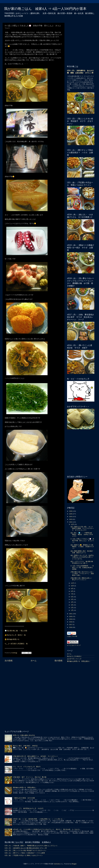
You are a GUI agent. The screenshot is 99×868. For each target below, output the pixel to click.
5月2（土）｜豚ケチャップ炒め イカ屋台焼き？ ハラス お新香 (25, 853)
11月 (73, 583)
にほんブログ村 (72, 636)
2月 (72, 608)
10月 (73, 586)
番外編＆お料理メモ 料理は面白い (79, 661)
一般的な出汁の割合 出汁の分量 (24, 798)
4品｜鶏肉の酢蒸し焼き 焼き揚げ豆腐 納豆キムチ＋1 (82, 552)
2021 (71, 614)
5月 (72, 599)
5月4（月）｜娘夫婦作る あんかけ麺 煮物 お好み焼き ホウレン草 (26, 848)
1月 (72, 610)
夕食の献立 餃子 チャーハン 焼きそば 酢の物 (30, 777)
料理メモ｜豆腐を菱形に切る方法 (24, 735)
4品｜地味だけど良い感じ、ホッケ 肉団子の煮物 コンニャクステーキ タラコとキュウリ (82, 528)
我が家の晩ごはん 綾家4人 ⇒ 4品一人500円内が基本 (45, 9)
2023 (71, 519)
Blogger (74, 864)
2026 (71, 511)
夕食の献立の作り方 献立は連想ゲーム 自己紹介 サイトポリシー (35, 756)
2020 (71, 616)
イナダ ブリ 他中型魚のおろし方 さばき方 (28, 808)
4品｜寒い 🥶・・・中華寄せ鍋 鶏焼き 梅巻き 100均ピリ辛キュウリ (82, 535)
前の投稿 (58, 661)
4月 (72, 602)
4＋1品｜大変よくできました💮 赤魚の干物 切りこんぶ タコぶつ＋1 (82, 541)
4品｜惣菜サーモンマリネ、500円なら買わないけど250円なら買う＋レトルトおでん (82, 557)
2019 (71, 619)
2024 (71, 517)
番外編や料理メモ (13, 639)
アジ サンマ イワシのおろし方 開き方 (27, 767)
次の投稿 (9, 661)
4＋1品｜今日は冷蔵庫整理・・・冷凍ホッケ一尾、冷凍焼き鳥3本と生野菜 (82, 567)
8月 (72, 591)
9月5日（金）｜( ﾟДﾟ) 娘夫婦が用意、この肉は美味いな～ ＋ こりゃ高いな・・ (39, 819)
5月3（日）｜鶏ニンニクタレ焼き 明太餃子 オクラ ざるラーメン (25, 850)
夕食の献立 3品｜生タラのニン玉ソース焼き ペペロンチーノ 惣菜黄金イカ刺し (82, 574)
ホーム (34, 661)
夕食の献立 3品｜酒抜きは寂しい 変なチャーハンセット (82, 579)
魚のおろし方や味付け (74, 656)
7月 (72, 594)
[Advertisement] (34, 680)
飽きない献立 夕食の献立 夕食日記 (25, 746)
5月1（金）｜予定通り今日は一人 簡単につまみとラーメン (24, 855)
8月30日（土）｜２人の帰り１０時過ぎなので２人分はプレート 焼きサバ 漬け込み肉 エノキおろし (47, 829)
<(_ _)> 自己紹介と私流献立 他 (16, 644)
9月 (72, 589)
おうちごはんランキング (74, 645)
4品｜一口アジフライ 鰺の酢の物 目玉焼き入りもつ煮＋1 (82, 562)
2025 (71, 514)
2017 (71, 625)
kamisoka (57, 864)
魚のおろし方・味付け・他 (16, 635)
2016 (71, 627)
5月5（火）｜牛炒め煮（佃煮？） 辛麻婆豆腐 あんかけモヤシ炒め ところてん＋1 (31, 846)
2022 (71, 522)
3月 (72, 605)
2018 (71, 622)
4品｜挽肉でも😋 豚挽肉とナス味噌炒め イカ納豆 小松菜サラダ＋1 (82, 547)
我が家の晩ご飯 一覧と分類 (17, 631)
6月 (72, 597)
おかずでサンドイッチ (74, 659)
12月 (73, 524)
